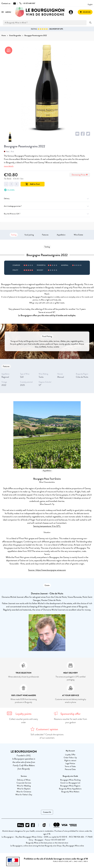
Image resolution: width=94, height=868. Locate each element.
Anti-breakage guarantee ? (47, 206)
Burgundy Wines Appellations (70, 789)
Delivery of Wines (24, 780)
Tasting (14, 235)
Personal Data (70, 769)
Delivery (47, 199)
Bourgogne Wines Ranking (70, 780)
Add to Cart (33, 184)
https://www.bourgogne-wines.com (51, 570)
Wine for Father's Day (24, 795)
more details (9, 166)
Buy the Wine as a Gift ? (47, 214)
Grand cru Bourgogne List (70, 783)
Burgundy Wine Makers (70, 792)
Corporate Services (24, 783)
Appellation (61, 235)
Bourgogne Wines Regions (70, 786)
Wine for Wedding (24, 786)
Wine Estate (78, 235)
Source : (32, 570)
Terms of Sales (70, 766)
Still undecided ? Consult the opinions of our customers (47, 736)
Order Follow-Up (70, 758)
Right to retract (70, 760)
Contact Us (47, 812)
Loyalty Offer (70, 755)
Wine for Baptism (24, 789)
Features (45, 235)
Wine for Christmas (24, 792)
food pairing (29, 235)
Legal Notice (70, 763)
